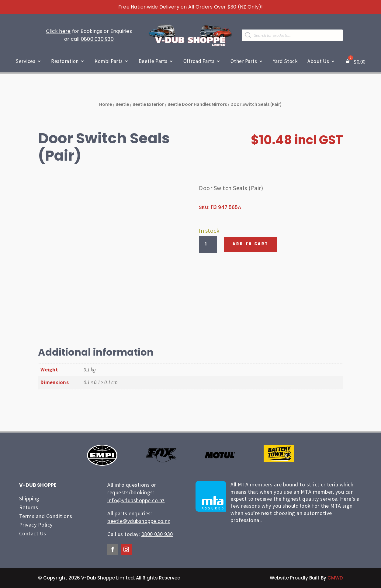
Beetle (122, 104)
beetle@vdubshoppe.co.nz (139, 521)
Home (106, 104)
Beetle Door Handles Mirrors (197, 104)
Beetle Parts (153, 61)
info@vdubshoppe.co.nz (136, 500)
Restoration (65, 61)
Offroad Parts (199, 61)
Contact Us (33, 533)
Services (25, 61)
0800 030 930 (97, 39)
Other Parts (244, 61)
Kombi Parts (109, 61)
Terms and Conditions (46, 516)
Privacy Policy (36, 525)
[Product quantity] (208, 244)
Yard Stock (285, 61)
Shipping (29, 498)
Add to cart (250, 244)
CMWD (335, 578)
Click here (58, 31)
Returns (29, 507)
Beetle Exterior (148, 104)
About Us (318, 61)
